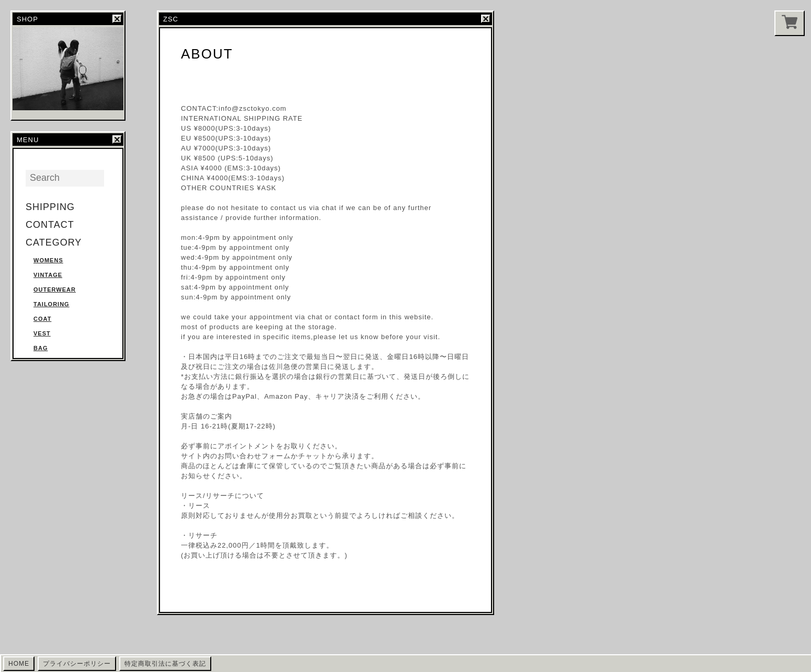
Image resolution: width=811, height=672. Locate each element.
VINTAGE (48, 275)
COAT (42, 319)
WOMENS (48, 260)
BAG (41, 348)
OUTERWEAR (55, 289)
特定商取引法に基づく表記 (165, 664)
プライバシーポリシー (77, 664)
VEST (42, 333)
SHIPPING (50, 207)
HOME (19, 664)
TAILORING (52, 304)
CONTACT (50, 225)
